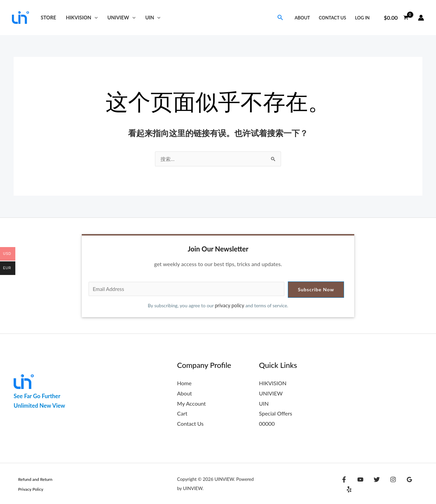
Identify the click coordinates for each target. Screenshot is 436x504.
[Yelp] (417, 484)
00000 (267, 424)
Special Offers (276, 414)
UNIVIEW (121, 18)
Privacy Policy (27, 489)
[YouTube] (359, 484)
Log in (362, 18)
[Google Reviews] (403, 484)
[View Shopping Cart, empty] (396, 18)
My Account (191, 403)
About (302, 18)
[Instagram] (388, 484)
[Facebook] (344, 484)
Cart (182, 414)
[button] (95, 18)
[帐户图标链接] (421, 18)
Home (184, 383)
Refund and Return (32, 479)
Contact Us (332, 18)
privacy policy (230, 306)
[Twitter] (373, 484)
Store (48, 18)
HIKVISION (82, 18)
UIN (153, 18)
